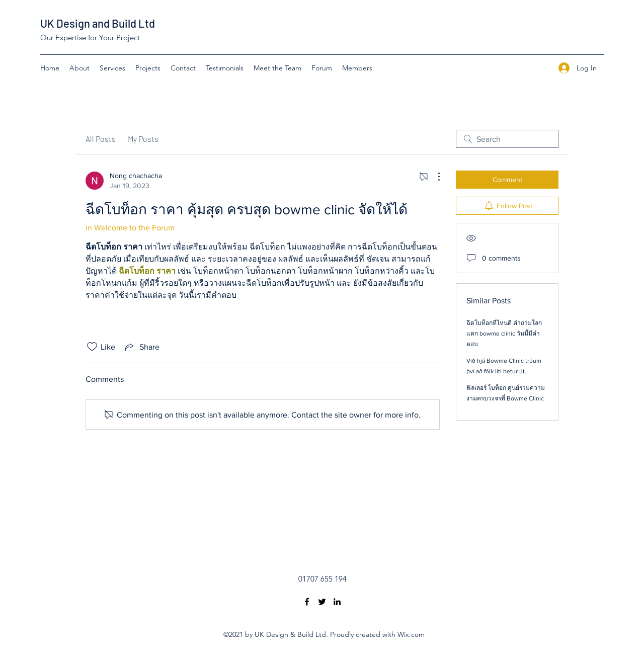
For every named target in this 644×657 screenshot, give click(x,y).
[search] (507, 139)
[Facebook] (307, 602)
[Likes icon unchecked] (92, 347)
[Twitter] (322, 602)
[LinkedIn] (337, 602)
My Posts (143, 139)
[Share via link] (141, 347)
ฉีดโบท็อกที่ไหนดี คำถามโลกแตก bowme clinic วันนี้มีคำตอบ (504, 334)
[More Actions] (434, 177)
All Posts (101, 139)
